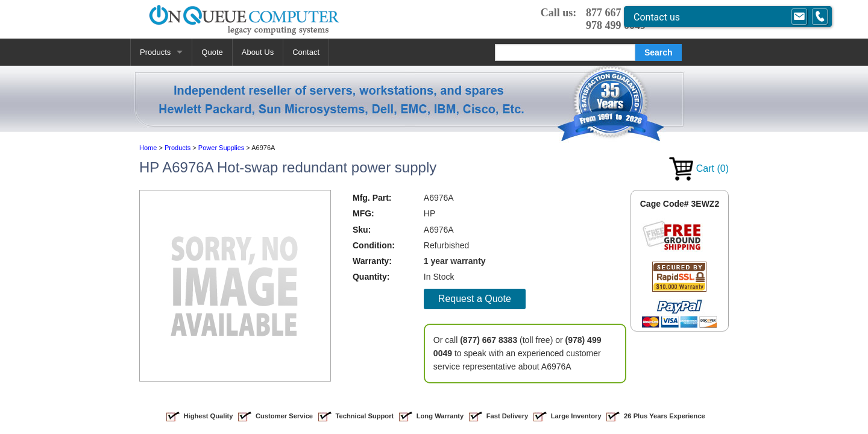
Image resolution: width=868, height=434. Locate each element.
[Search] (565, 52)
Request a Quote (475, 299)
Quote (212, 52)
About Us (258, 52)
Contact (306, 52)
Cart (699, 168)
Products (155, 52)
